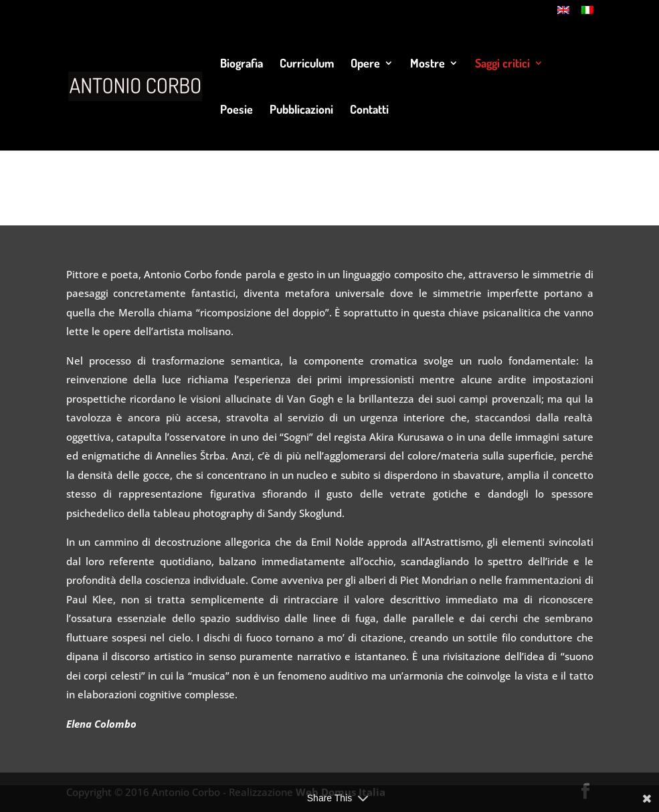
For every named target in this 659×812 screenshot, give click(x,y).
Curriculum (307, 64)
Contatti (369, 110)
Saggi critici (502, 64)
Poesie (237, 110)
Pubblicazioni (301, 110)
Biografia (242, 64)
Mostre (428, 64)
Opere (365, 64)
